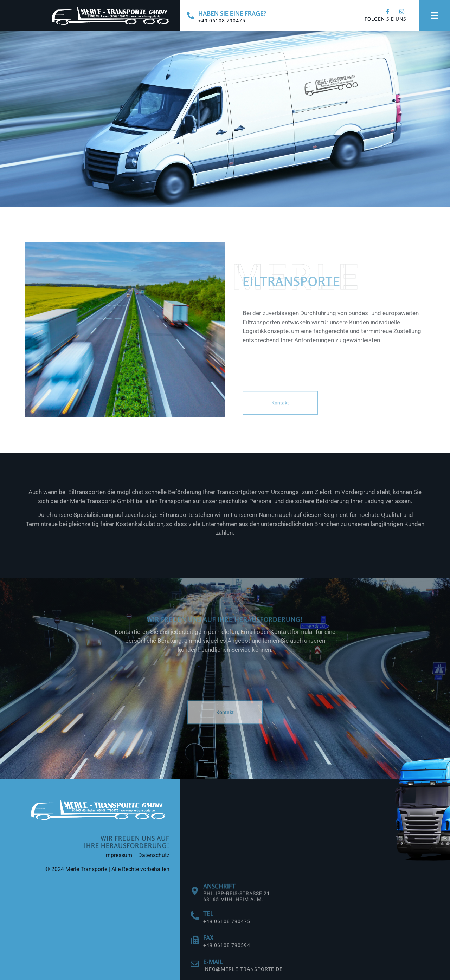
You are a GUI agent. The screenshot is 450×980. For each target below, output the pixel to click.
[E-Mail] (195, 974)
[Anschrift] (195, 905)
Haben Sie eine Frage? (232, 13)
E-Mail (213, 972)
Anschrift (219, 900)
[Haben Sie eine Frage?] (191, 15)
